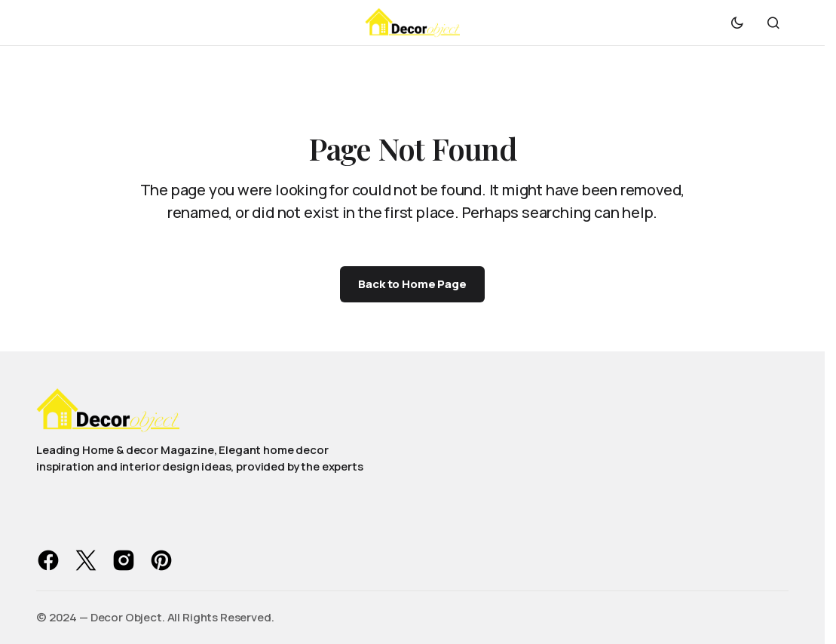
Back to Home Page (412, 284)
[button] (737, 23)
